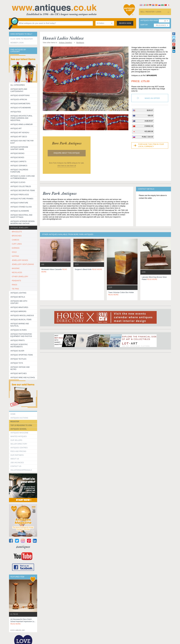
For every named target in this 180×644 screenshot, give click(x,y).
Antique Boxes (17, 157)
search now (125, 23)
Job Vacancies (17, 463)
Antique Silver (17, 351)
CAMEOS (15, 240)
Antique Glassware (20, 211)
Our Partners (17, 455)
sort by (144, 25)
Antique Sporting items (22, 355)
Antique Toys (17, 363)
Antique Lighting (18, 293)
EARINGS (16, 248)
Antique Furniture (19, 203)
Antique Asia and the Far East (22, 142)
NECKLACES (17, 273)
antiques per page (149, 20)
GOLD (14, 252)
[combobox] (105, 23)
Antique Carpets (18, 162)
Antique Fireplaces (20, 195)
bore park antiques (67, 143)
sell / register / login (151, 12)
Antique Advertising (20, 95)
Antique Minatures (19, 307)
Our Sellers (16, 440)
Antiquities (16, 112)
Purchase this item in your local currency (151, 145)
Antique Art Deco (19, 137)
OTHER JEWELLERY (20, 277)
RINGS (14, 285)
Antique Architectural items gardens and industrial (21, 118)
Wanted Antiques (19, 436)
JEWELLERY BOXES (20, 260)
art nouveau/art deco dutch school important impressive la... (23, 622)
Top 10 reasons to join (21, 425)
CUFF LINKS (17, 244)
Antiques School (18, 429)
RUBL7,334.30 (147, 137)
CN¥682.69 (149, 126)
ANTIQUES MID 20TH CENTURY (19, 302)
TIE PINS (15, 289)
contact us (16, 466)
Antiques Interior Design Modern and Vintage (22, 222)
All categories (18, 85)
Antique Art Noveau (20, 133)
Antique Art (16, 129)
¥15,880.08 (149, 131)
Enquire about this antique (67, 153)
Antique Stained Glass (21, 207)
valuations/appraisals (21, 470)
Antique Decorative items (23, 191)
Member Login (17, 43)
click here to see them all (67, 166)
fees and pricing (18, 451)
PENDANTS (16, 281)
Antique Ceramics (19, 166)
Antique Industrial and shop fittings (21, 216)
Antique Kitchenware (21, 108)
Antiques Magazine (19, 433)
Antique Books (17, 153)
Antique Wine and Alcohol (23, 378)
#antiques (23, 547)
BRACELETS (17, 232)
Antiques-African (19, 100)
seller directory (19, 444)
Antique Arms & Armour (22, 124)
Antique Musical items (21, 320)
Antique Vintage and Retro (20, 368)
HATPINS (15, 256)
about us (15, 459)
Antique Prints (18, 340)
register (15, 422)
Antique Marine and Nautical (20, 325)
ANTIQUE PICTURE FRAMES (22, 199)
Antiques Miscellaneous (22, 316)
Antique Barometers (20, 104)
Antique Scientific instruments (19, 346)
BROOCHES (17, 236)
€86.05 (150, 116)
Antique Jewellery (19, 228)
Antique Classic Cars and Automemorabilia (23, 177)
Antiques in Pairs (18, 330)
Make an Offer (152, 98)
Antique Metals (18, 297)
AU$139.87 (149, 121)
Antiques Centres (19, 448)
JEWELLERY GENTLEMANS (23, 264)
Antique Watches (18, 373)
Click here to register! (22, 39)
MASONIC (16, 268)
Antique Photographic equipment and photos (21, 335)
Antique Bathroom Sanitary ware (19, 148)
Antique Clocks (18, 182)
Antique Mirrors (18, 311)
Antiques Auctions (19, 418)
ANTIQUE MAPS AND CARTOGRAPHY (19, 90)
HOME (13, 414)
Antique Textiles (18, 359)
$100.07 (150, 110)
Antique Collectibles (21, 186)
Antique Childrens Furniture (19, 171)
